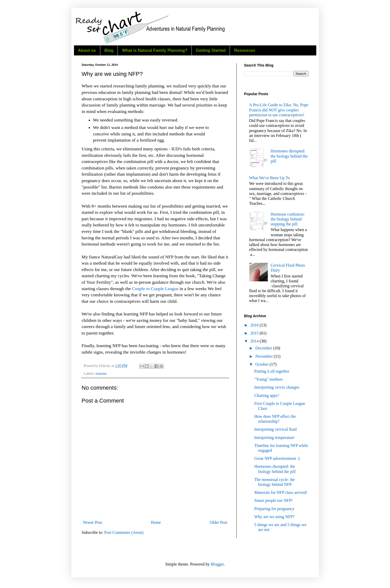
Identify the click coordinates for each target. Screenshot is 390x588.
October (262, 364)
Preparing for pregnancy (274, 509)
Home (156, 522)
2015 (255, 333)
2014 (255, 341)
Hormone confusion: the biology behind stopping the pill (288, 219)
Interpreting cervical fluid (275, 429)
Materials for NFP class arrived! (281, 492)
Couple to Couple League (155, 289)
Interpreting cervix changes (277, 387)
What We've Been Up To (270, 178)
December (264, 348)
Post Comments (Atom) (124, 532)
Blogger (217, 564)
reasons (101, 373)
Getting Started (211, 50)
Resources (245, 50)
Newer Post (93, 522)
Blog (109, 50)
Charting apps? (267, 395)
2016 (255, 325)
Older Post (219, 522)
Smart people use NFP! (273, 500)
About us (87, 50)
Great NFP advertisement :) (277, 458)
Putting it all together (272, 371)
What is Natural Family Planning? (155, 50)
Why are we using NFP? (274, 517)
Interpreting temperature (274, 438)
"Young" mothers (268, 379)
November (264, 356)
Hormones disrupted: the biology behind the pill (289, 156)
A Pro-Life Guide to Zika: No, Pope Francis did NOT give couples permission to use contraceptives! (279, 110)
